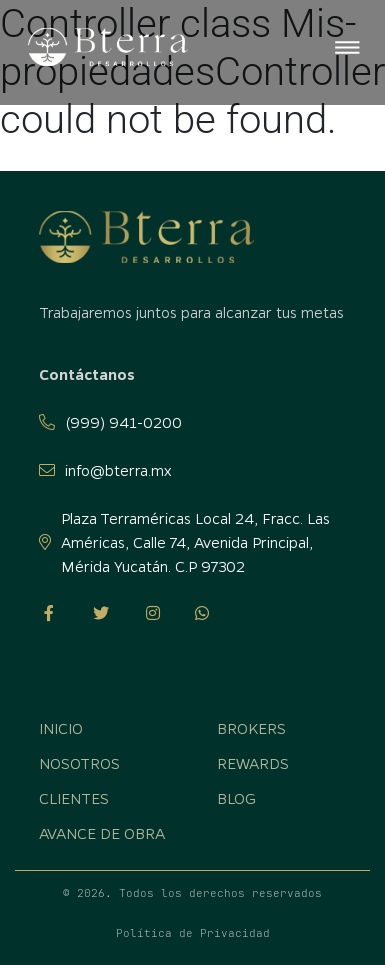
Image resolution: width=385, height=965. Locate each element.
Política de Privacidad (193, 933)
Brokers (251, 728)
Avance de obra (102, 833)
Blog (236, 798)
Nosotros (79, 763)
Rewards (253, 763)
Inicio (61, 728)
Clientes (74, 798)
